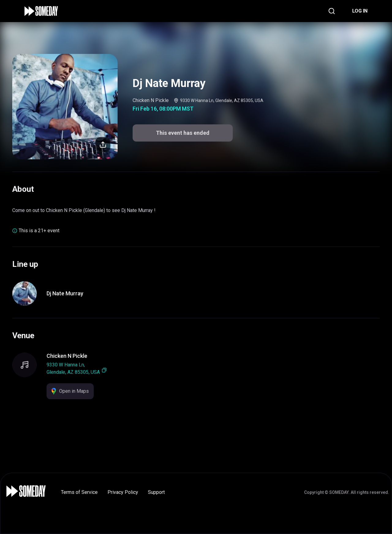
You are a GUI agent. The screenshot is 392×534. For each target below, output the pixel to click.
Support (156, 492)
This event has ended (183, 133)
